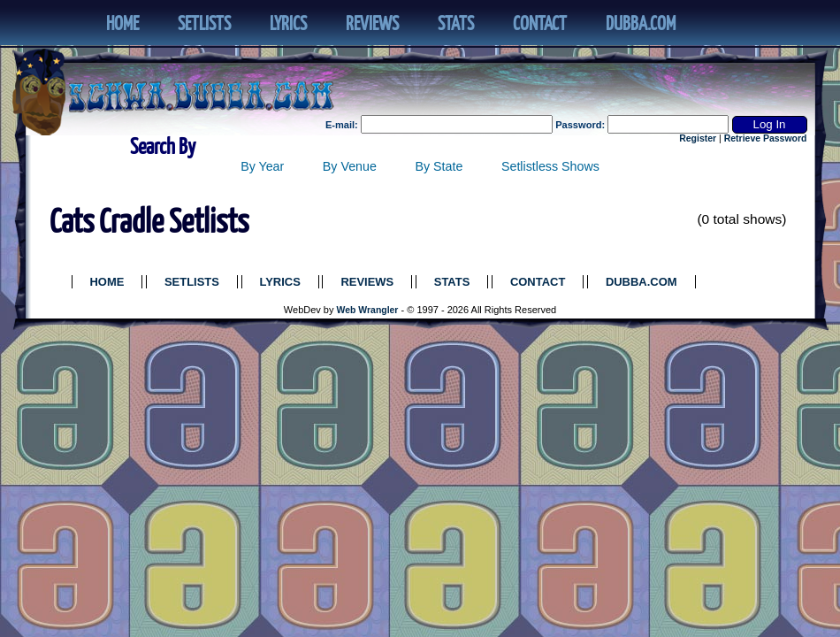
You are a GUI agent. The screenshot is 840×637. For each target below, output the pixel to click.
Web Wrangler (368, 310)
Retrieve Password (766, 138)
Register (698, 138)
